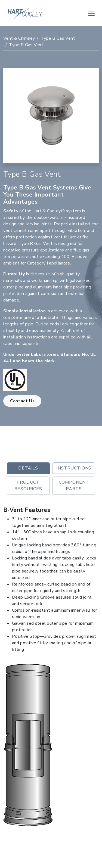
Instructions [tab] (74, 468)
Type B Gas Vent (58, 38)
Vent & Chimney (19, 38)
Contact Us (22, 401)
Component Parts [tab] (74, 486)
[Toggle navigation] (91, 13)
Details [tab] (28, 468)
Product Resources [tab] (28, 486)
